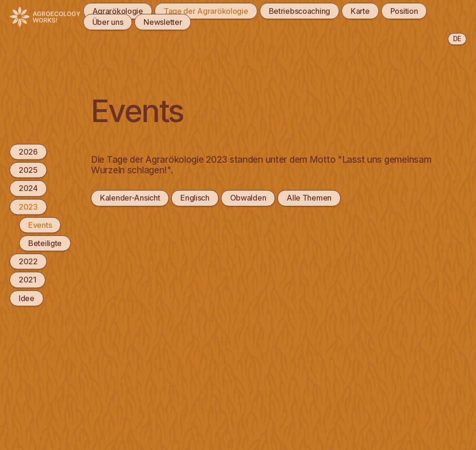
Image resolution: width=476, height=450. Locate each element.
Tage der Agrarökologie (206, 11)
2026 (28, 152)
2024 (28, 188)
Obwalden (248, 198)
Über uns (108, 22)
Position (404, 11)
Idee (27, 298)
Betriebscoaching (299, 11)
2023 (28, 206)
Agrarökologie (118, 11)
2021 (28, 280)
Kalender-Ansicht (130, 198)
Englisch (195, 198)
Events (40, 225)
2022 (28, 261)
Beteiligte (45, 243)
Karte (360, 11)
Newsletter (163, 22)
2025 (28, 170)
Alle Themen (309, 198)
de (457, 39)
